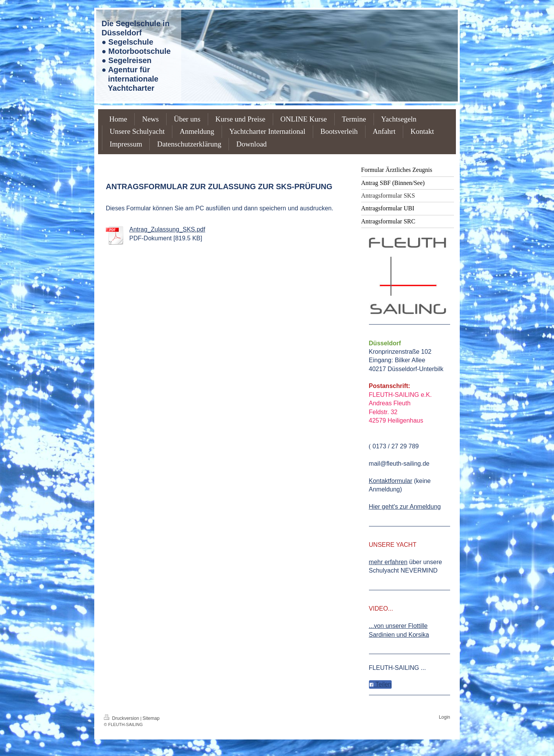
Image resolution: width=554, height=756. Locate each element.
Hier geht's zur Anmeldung (405, 507)
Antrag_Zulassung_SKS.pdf (167, 229)
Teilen (380, 684)
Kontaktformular (391, 481)
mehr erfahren (388, 562)
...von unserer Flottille (398, 626)
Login (445, 717)
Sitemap (151, 718)
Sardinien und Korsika (399, 635)
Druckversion (122, 718)
